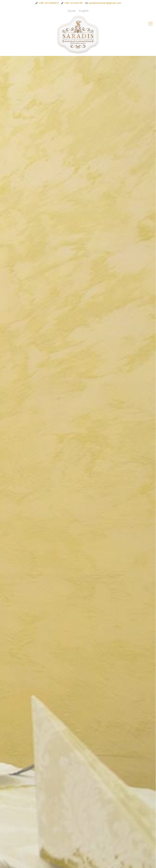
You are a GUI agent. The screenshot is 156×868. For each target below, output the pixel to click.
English (84, 11)
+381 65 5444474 (49, 3)
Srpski (72, 11)
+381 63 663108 (73, 3)
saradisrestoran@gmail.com (105, 3)
